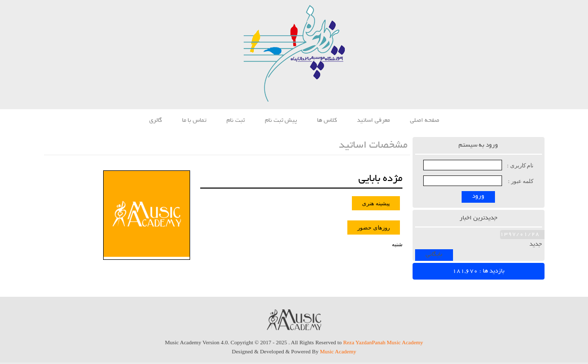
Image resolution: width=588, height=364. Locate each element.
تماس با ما (194, 121)
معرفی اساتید (373, 121)
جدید (536, 244)
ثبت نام (236, 121)
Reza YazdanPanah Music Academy (383, 342)
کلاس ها (327, 121)
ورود (478, 196)
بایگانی (434, 255)
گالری (155, 121)
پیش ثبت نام (281, 121)
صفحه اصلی (425, 121)
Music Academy (338, 351)
